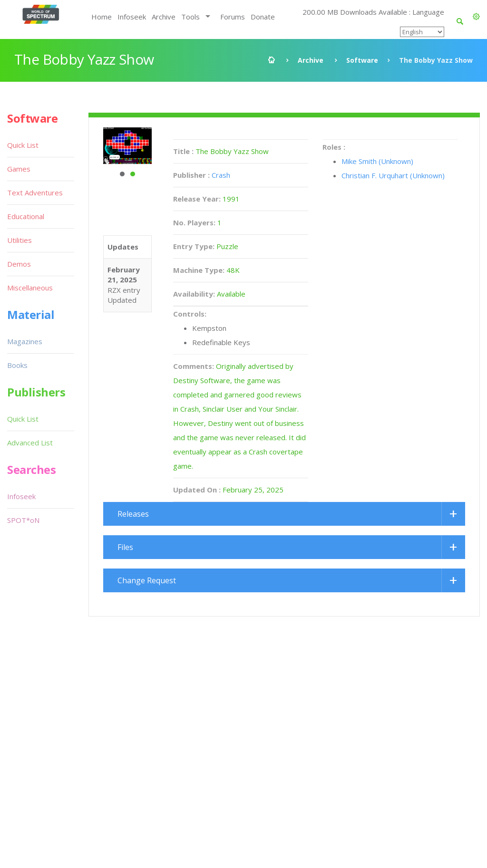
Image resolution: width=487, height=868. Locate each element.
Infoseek (132, 17)
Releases (133, 514)
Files (125, 547)
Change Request (147, 580)
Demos (19, 264)
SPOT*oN (23, 520)
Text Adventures (35, 193)
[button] (476, 17)
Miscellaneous (30, 288)
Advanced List (30, 443)
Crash (221, 175)
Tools (190, 17)
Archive (164, 17)
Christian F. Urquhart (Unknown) (393, 175)
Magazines (25, 341)
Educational (26, 216)
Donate (263, 17)
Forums (233, 17)
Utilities (19, 240)
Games (19, 169)
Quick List (23, 145)
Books (17, 365)
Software (362, 60)
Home (102, 17)
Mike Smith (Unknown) (377, 161)
